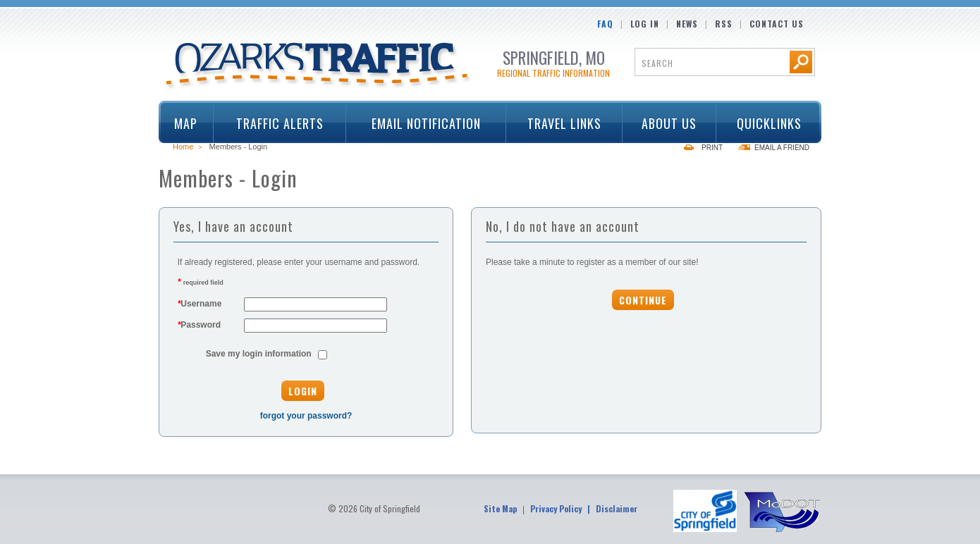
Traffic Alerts (275, 123)
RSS (724, 24)
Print (712, 148)
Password (199, 325)
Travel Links (559, 123)
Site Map (500, 508)
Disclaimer (617, 508)
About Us (665, 123)
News (687, 24)
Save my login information (259, 354)
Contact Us (777, 24)
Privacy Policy (556, 508)
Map (186, 123)
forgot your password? (306, 416)
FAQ (605, 24)
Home (183, 147)
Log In (645, 24)
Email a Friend (782, 148)
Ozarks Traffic (319, 66)
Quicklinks (764, 123)
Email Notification (426, 123)
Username (200, 304)
